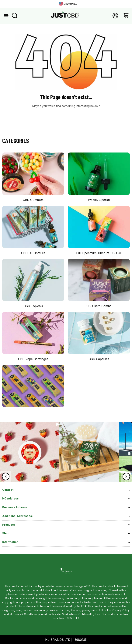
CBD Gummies (33, 200)
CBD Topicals (33, 306)
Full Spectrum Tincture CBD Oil (99, 253)
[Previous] (6, 476)
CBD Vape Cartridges (33, 359)
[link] (30, 481)
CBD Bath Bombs (99, 306)
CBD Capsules (99, 359)
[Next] (126, 476)
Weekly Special (99, 200)
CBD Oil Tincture (33, 253)
